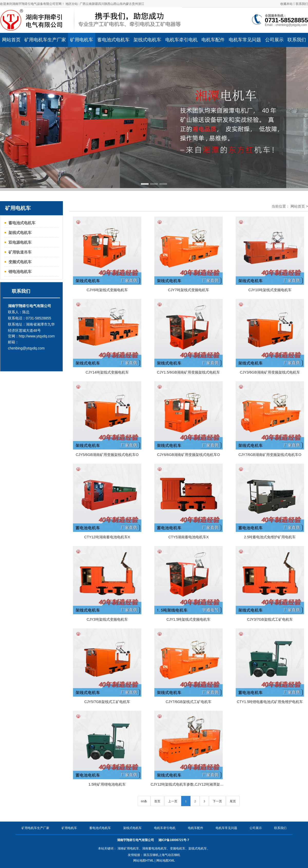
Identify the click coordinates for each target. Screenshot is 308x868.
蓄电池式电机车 (22, 223)
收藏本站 (286, 4)
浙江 (141, 4)
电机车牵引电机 (165, 828)
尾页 (233, 801)
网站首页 (298, 206)
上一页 (173, 801)
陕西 (107, 4)
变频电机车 (178, 849)
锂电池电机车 (20, 272)
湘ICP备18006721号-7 (174, 840)
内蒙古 (127, 4)
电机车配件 (196, 828)
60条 (144, 801)
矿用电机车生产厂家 (35, 828)
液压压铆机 (151, 855)
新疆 (95, 4)
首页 (157, 801)
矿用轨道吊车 (20, 252)
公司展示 (256, 828)
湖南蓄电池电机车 (155, 849)
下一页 (217, 801)
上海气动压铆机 (169, 855)
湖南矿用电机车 (128, 849)
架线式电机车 (20, 233)
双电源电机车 (20, 242)
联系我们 (302, 4)
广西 (83, 4)
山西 (113, 4)
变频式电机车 (20, 262)
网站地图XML (166, 861)
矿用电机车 (69, 828)
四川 (101, 4)
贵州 (135, 4)
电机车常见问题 (226, 828)
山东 (120, 4)
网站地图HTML (143, 861)
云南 (89, 4)
